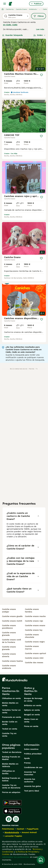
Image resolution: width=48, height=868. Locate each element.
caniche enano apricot (35, 653)
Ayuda (27, 758)
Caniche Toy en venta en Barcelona (11, 786)
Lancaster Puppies (13, 836)
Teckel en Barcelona (12, 752)
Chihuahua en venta (11, 698)
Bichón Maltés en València (10, 765)
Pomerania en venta (12, 717)
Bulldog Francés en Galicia (11, 779)
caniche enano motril (12, 621)
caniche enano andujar (9, 610)
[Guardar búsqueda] (41, 860)
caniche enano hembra (32, 610)
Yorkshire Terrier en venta (11, 711)
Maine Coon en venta (31, 720)
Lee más (40, 29)
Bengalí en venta (32, 715)
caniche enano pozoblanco (9, 627)
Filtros (39, 16)
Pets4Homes (8, 829)
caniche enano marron (32, 648)
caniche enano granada (9, 634)
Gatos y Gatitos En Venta (31, 691)
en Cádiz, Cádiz (10, 25)
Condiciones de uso (33, 767)
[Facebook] (9, 819)
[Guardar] (41, 75)
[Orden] (40, 35)
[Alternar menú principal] (5, 4)
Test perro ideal (32, 791)
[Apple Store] (12, 811)
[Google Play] (12, 803)
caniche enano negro (35, 642)
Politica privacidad (33, 754)
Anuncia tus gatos (32, 786)
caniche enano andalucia (9, 667)
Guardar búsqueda (12, 35)
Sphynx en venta (32, 710)
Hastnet (20, 829)
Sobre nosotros (31, 749)
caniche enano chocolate (32, 636)
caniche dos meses (34, 663)
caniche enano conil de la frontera (12, 641)
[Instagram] (16, 819)
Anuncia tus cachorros (30, 780)
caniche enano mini (34, 658)
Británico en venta (33, 705)
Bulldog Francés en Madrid (11, 758)
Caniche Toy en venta (9, 735)
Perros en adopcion (11, 792)
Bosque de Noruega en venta (33, 700)
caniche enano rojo (34, 621)
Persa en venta (31, 726)
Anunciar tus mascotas (30, 773)
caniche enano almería (9, 655)
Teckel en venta (10, 729)
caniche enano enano (35, 625)
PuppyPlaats (33, 829)
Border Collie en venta (10, 723)
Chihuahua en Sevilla (8, 772)
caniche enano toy (34, 630)
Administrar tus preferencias (16, 857)
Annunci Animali (29, 832)
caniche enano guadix (12, 616)
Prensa (27, 763)
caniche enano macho (35, 616)
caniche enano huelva (12, 661)
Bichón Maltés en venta (10, 704)
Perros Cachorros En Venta (11, 691)
